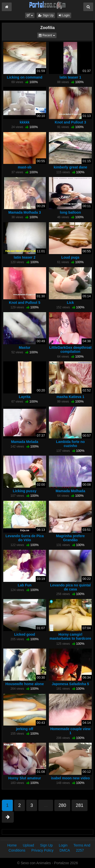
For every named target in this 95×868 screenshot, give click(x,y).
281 (80, 805)
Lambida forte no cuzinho (70, 444)
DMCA (65, 850)
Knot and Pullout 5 (25, 303)
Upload (28, 845)
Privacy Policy (42, 850)
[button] (30, 15)
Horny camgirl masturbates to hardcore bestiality (70, 638)
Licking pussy (24, 491)
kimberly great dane (70, 167)
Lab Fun (25, 585)
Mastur (25, 348)
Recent (48, 35)
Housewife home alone (25, 684)
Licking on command (25, 77)
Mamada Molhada (71, 491)
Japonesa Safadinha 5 (70, 684)
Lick (70, 303)
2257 (80, 850)
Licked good (25, 634)
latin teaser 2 (25, 257)
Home (12, 845)
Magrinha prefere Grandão (70, 538)
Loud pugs (70, 257)
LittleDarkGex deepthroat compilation (70, 350)
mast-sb (25, 167)
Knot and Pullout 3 (70, 122)
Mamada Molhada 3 (25, 212)
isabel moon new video (70, 778)
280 (62, 805)
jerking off (25, 729)
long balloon (70, 212)
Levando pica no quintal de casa (70, 587)
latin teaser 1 (70, 77)
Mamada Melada (24, 442)
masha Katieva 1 (70, 397)
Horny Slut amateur (25, 778)
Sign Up (46, 15)
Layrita (25, 397)
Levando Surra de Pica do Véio (25, 538)
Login (64, 15)
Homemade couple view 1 (71, 731)
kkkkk (25, 122)
